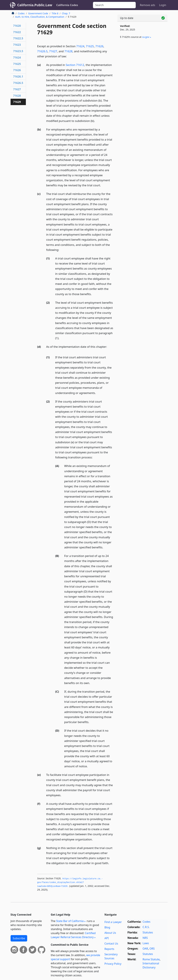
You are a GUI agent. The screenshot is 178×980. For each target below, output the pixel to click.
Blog (107, 927)
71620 (17, 26)
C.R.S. (146, 927)
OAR (145, 949)
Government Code (38, 13)
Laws (146, 943)
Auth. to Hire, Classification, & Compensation (40, 17)
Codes (21, 13)
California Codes (67, 5)
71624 (80, 46)
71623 (17, 45)
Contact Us (111, 944)
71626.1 (18, 77)
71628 (68, 51)
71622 (17, 32)
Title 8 (55, 13)
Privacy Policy (113, 964)
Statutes (148, 932)
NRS (145, 938)
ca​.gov (146, 37)
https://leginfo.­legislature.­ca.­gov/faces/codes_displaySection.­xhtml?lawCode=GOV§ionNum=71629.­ (70, 883)
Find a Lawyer (113, 922)
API (106, 938)
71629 (17, 102)
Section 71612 (75, 65)
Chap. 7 (66, 13)
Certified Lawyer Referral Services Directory (73, 935)
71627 (53, 51)
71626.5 (42, 51)
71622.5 (18, 38)
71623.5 (18, 51)
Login (163, 5)
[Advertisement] (142, 68)
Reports (109, 949)
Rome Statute (151, 959)
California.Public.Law (35, 5)
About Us (110, 933)
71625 (90, 46)
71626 (99, 46)
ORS (152, 949)
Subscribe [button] (19, 938)
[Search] (114, 5)
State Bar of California (70, 921)
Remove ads (147, 5)
